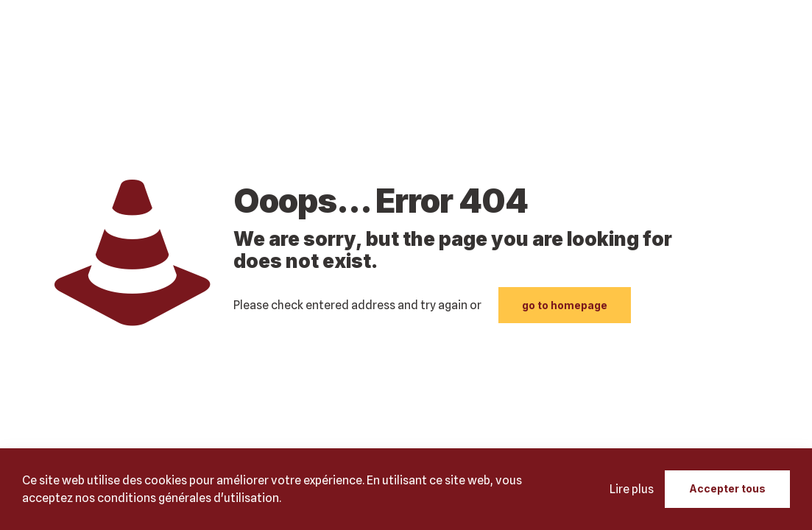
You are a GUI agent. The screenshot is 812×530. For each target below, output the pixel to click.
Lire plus (632, 489)
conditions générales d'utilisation (188, 498)
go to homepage (565, 305)
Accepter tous (727, 488)
